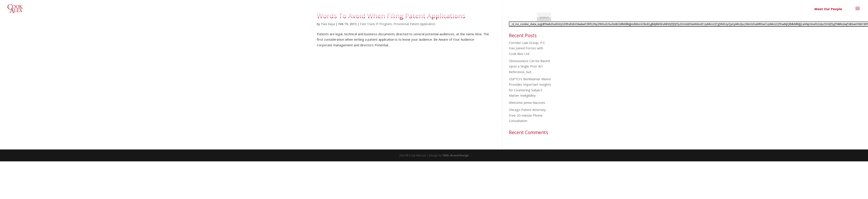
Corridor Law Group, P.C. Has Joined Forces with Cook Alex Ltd (527, 48)
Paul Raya (328, 24)
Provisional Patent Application (414, 24)
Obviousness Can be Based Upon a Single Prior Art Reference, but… (529, 66)
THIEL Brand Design (455, 155)
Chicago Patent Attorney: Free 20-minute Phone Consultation (528, 115)
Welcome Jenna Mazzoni (527, 103)
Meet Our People (828, 9)
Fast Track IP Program (376, 24)
